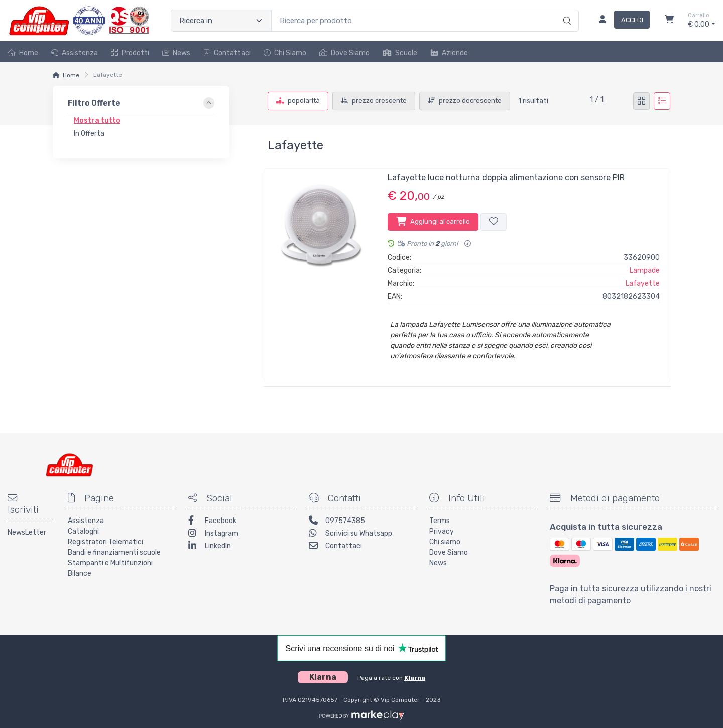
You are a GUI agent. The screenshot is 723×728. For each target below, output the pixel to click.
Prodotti (130, 53)
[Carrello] (669, 21)
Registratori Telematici (105, 542)
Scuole (400, 53)
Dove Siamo (344, 53)
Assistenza (75, 53)
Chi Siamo (285, 53)
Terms (440, 521)
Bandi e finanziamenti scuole (114, 552)
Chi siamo (445, 542)
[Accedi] (620, 21)
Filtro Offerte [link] (94, 103)
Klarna (415, 678)
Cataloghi (83, 531)
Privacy (442, 531)
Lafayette (643, 284)
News (176, 53)
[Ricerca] (566, 10)
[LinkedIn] (241, 547)
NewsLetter (27, 532)
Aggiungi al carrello (433, 221)
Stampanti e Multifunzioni (110, 563)
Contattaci (227, 53)
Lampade (645, 271)
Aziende (449, 53)
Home (23, 53)
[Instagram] (241, 534)
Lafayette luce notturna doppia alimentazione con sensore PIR (506, 178)
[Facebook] (241, 522)
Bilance (80, 574)
